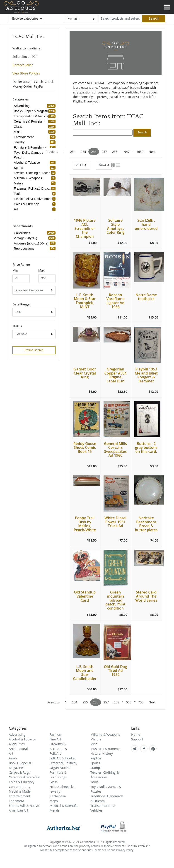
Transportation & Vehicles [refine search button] (33, 116)
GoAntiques (21, 7)
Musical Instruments (105, 749)
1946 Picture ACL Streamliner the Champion (85, 228)
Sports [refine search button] (19, 168)
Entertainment (19, 796)
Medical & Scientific (64, 806)
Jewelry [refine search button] (20, 142)
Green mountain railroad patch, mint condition (115, 600)
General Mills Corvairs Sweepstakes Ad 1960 (115, 450)
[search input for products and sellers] (120, 19)
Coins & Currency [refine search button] (27, 204)
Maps (54, 801)
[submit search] (154, 19)
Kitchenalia (58, 796)
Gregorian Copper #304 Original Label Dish (116, 375)
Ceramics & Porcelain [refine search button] (30, 121)
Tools (94, 782)
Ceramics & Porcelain (24, 777)
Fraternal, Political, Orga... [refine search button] (33, 188)
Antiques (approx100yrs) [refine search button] (32, 243)
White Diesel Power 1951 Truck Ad (115, 522)
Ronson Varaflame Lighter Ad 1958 (115, 301)
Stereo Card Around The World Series (146, 596)
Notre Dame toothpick (146, 297)
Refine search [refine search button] (34, 350)
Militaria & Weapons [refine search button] (29, 178)
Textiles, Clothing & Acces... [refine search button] (34, 173)
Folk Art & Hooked (63, 758)
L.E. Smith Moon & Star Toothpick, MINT (85, 301)
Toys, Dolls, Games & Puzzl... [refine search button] (35, 155)
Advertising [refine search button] (22, 106)
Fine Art (55, 739)
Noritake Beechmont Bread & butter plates (146, 524)
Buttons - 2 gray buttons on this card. (146, 448)
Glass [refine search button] (19, 127)
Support (137, 739)
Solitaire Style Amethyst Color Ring (115, 226)
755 (141, 702)
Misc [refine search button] (18, 132)
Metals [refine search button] (19, 183)
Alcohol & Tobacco (22, 739)
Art (11, 753)
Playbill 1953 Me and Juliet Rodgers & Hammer (146, 375)
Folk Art (55, 753)
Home (136, 734)
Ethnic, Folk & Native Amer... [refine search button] (35, 199)
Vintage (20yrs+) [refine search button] (26, 238)
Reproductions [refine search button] (25, 249)
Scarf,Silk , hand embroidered (146, 224)
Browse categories (26, 19)
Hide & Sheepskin (63, 787)
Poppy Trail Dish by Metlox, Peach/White (85, 524)
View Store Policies (26, 73)
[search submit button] (142, 133)
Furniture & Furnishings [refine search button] (31, 147)
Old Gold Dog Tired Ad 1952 (115, 671)
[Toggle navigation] (167, 6)
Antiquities (17, 744)
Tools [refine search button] (18, 194)
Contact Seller (23, 65)
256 (94, 152)
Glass (54, 782)
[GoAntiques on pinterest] (153, 749)
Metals (54, 810)
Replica (96, 758)
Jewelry (55, 791)
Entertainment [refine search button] (24, 137)
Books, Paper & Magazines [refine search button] (34, 111)
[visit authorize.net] (63, 827)
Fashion (55, 734)
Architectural (18, 749)
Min (15, 270)
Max (41, 270)
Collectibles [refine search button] (23, 233)
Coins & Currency (22, 782)
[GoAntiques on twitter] (135, 749)
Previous (52, 152)
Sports (95, 763)
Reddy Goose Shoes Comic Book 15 (85, 448)
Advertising (17, 734)
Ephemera (16, 801)
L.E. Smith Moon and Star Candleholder (85, 673)
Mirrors (96, 739)
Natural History (102, 753)
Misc (94, 744)
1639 (140, 152)
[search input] (103, 133)
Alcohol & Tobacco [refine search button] (28, 163)
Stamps (96, 768)
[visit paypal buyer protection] (114, 827)
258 (115, 152)
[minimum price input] (21, 278)
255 (83, 152)
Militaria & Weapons (105, 734)
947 (127, 152)
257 (104, 152)
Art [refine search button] (17, 209)
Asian (13, 758)
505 (129, 702)
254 (73, 152)
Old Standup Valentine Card (85, 596)
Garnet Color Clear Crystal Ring (85, 373)
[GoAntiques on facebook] (144, 749)
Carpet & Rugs (19, 772)
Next (152, 152)
